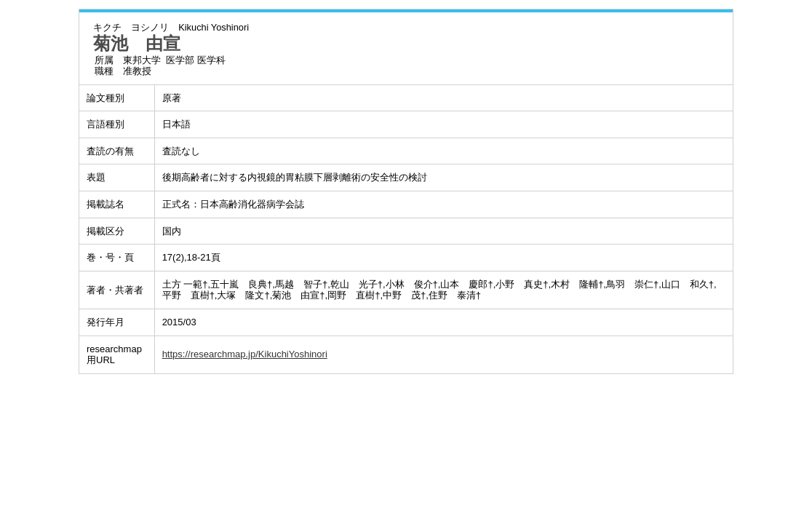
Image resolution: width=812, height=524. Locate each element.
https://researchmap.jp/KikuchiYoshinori (245, 354)
